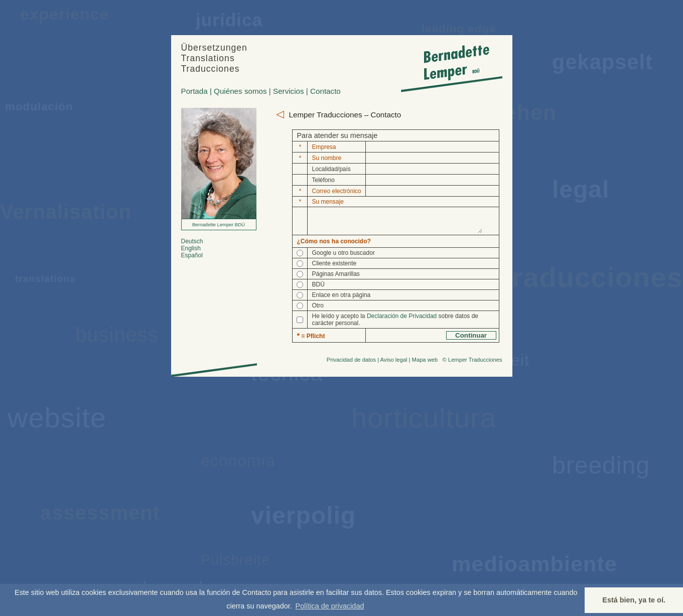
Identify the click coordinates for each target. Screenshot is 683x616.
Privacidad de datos (351, 364)
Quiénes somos (240, 91)
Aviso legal (394, 364)
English (191, 248)
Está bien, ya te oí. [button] (634, 600)
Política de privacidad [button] (330, 606)
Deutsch (192, 241)
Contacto (325, 91)
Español (192, 255)
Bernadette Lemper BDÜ (219, 224)
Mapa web (425, 364)
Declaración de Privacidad (402, 321)
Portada (194, 91)
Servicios (289, 91)
